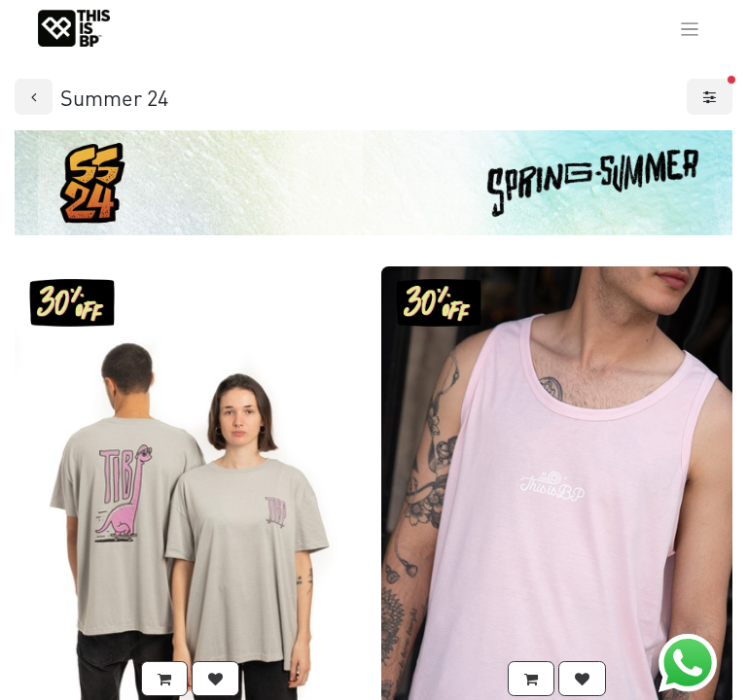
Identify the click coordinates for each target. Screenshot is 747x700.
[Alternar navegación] (690, 28)
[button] (164, 679)
